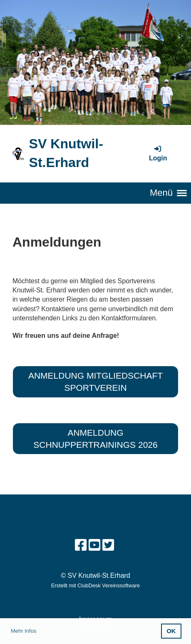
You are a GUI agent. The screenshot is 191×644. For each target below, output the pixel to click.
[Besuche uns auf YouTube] (94, 545)
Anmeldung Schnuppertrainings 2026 (95, 439)
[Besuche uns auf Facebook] (81, 545)
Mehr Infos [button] (24, 631)
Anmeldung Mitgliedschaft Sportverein (95, 382)
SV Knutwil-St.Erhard (66, 153)
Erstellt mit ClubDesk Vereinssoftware (95, 585)
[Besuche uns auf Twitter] (108, 545)
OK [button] (171, 631)
